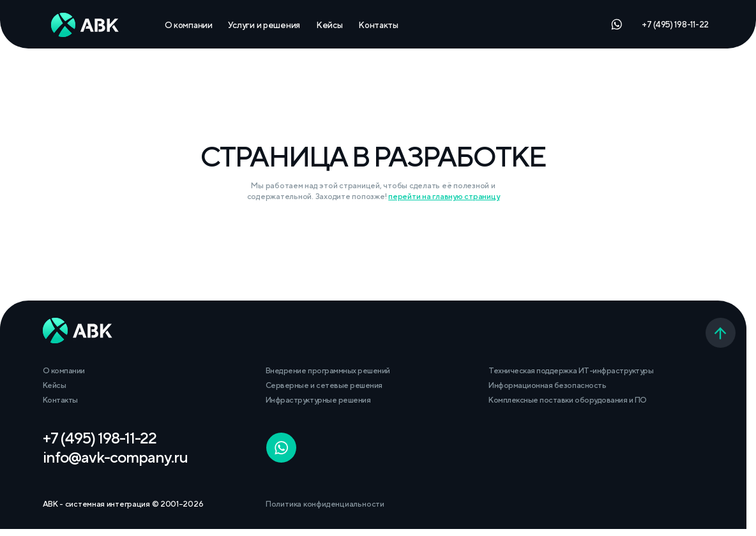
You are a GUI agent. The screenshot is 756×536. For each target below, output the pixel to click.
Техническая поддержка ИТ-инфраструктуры (571, 370)
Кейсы (329, 25)
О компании (189, 25)
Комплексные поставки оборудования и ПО (567, 400)
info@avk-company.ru (115, 457)
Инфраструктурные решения (318, 400)
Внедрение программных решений (328, 370)
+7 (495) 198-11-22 (675, 24)
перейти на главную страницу (444, 196)
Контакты (378, 25)
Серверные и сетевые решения (324, 385)
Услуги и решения (264, 25)
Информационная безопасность (547, 385)
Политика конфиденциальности (325, 504)
